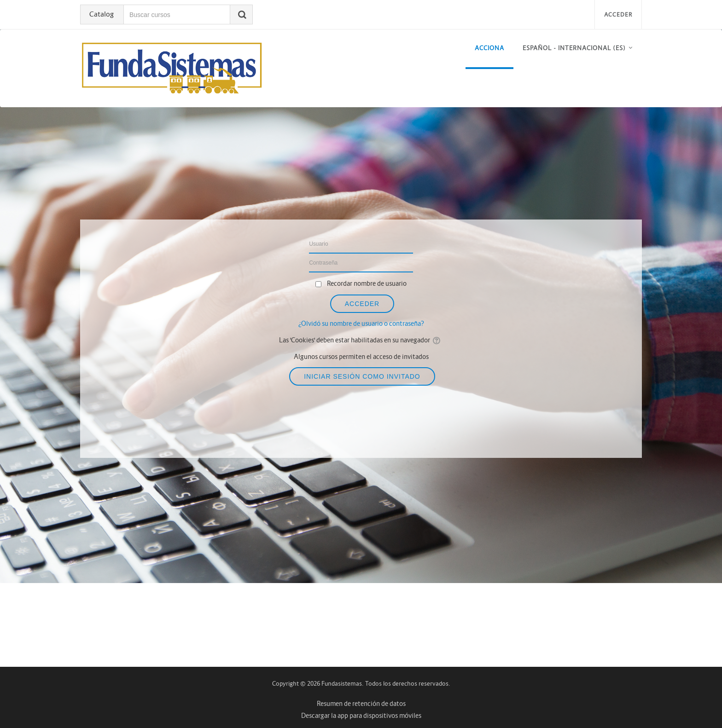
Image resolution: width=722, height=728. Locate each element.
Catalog (102, 14)
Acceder (618, 14)
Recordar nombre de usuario (367, 283)
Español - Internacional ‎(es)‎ (574, 48)
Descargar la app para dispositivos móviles (361, 716)
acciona (489, 48)
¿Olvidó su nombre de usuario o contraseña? (361, 324)
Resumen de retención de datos (361, 704)
